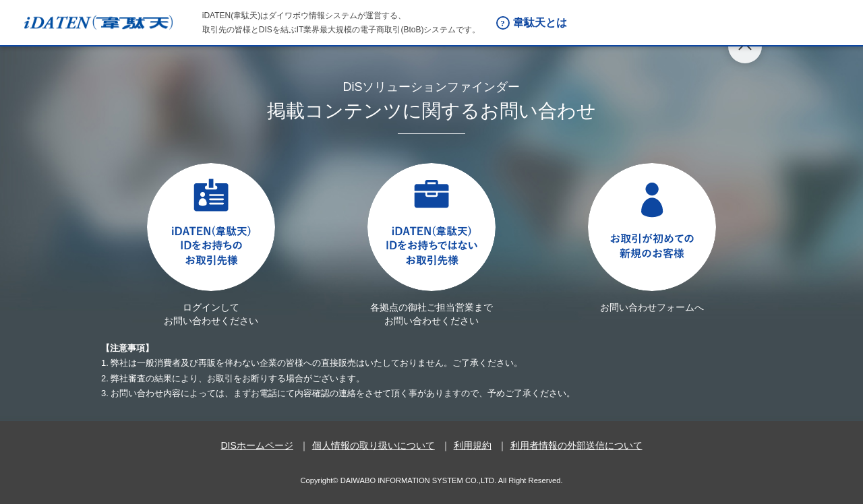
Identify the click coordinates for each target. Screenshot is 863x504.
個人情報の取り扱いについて (374, 445)
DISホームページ (257, 445)
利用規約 (473, 445)
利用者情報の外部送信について (576, 445)
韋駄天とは (540, 23)
